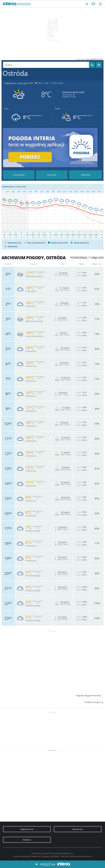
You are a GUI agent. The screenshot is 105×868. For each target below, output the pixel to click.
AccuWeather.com (95, 59)
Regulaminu (68, 853)
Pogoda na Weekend (86, 175)
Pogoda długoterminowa (88, 695)
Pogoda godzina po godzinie (19, 175)
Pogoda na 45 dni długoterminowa (52, 175)
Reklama (27, 840)
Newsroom (78, 829)
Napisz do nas (27, 829)
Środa (57, 109)
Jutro (7, 109)
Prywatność (36, 856)
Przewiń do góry (93, 702)
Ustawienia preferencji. (22, 856)
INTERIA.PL (56, 856)
